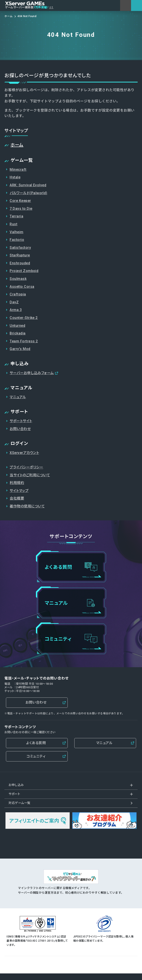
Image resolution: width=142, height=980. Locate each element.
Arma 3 (16, 310)
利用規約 (17, 483)
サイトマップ (19, 491)
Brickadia (18, 333)
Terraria (16, 216)
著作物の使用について (27, 506)
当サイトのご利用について (30, 475)
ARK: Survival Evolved (28, 185)
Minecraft (18, 170)
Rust (13, 224)
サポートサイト (21, 421)
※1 (51, 7)
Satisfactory (20, 248)
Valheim (16, 232)
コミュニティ (36, 756)
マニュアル (18, 397)
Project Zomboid (24, 271)
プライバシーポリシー (26, 467)
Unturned (17, 326)
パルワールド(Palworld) (28, 193)
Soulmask (18, 279)
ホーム (17, 145)
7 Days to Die (21, 209)
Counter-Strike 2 (24, 318)
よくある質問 (36, 743)
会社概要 (17, 498)
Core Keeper (20, 201)
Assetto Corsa (22, 287)
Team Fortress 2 (24, 341)
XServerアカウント (24, 453)
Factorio (17, 240)
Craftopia (18, 294)
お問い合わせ (20, 429)
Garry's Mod (20, 349)
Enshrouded (20, 263)
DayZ (14, 302)
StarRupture (20, 255)
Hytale (15, 177)
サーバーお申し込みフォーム (32, 373)
